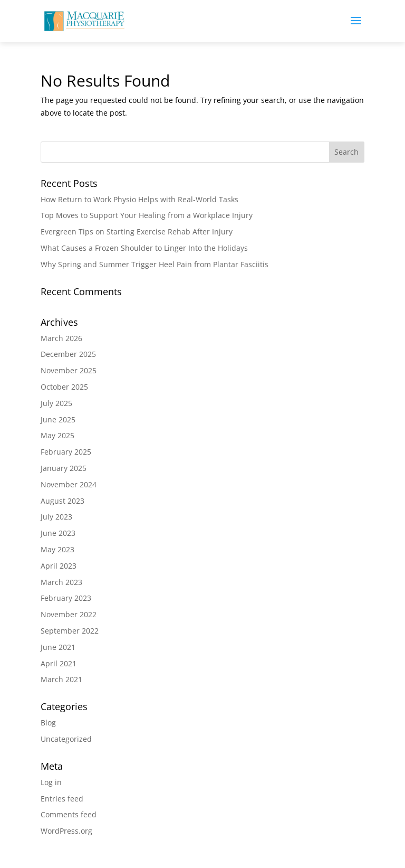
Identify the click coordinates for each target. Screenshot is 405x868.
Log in (51, 782)
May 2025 (57, 435)
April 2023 (59, 566)
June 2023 (58, 533)
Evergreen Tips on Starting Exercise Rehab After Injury (137, 232)
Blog (48, 723)
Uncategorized (66, 739)
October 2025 (64, 387)
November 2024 (69, 484)
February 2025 (66, 452)
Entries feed (62, 799)
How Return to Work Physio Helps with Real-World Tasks (139, 199)
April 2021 (59, 663)
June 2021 (58, 647)
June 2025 (58, 419)
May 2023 (57, 549)
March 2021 (61, 679)
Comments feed (69, 814)
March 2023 (61, 582)
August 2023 (62, 501)
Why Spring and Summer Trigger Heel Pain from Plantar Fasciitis (155, 264)
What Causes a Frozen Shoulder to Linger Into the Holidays (144, 248)
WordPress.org (66, 831)
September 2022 (70, 631)
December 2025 (68, 354)
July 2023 (56, 517)
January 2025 (64, 468)
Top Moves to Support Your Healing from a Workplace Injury (147, 215)
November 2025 (69, 370)
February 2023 (66, 598)
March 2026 (61, 338)
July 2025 (56, 403)
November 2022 (69, 614)
